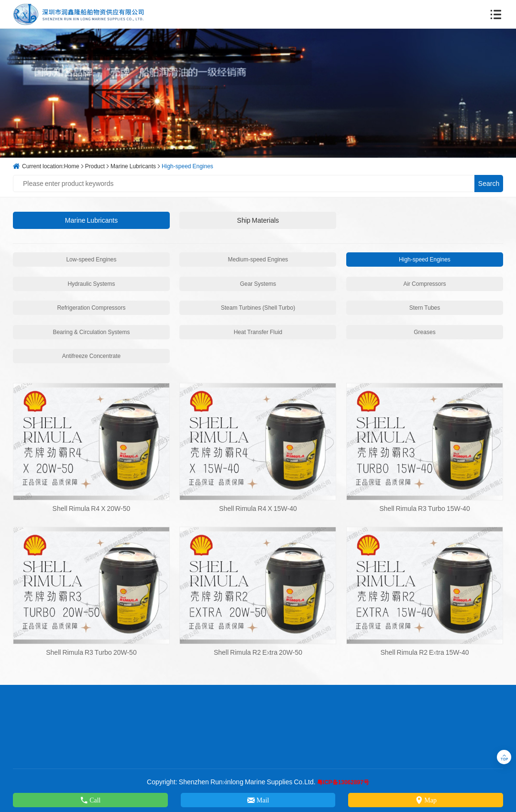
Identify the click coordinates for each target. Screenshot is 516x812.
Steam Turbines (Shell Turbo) (258, 308)
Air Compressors (424, 284)
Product (95, 166)
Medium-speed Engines (258, 259)
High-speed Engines (187, 166)
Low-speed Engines (91, 259)
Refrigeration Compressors (91, 308)
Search (489, 184)
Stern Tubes (425, 308)
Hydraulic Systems (91, 284)
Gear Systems (258, 284)
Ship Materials (258, 220)
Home (72, 166)
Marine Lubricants (133, 166)
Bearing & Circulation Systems (91, 332)
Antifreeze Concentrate (91, 356)
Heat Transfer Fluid (258, 332)
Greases (424, 332)
